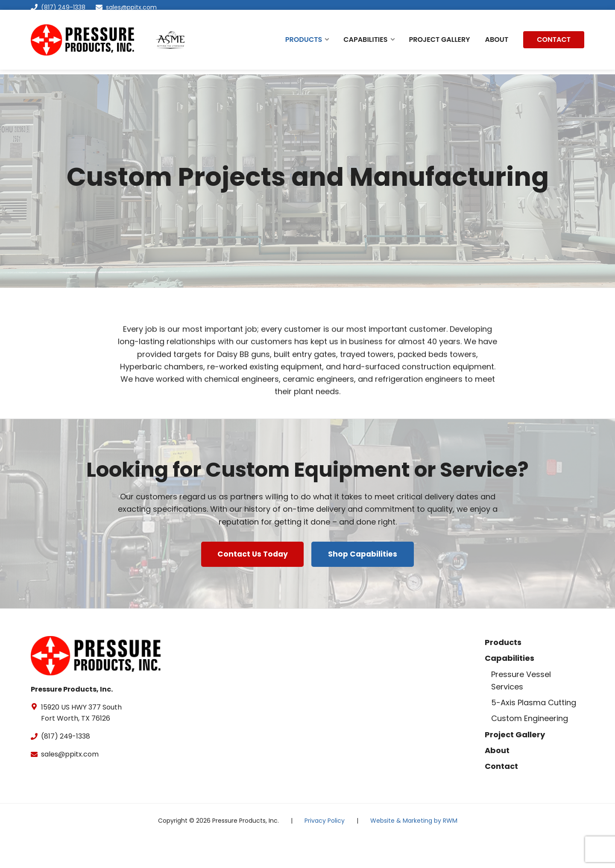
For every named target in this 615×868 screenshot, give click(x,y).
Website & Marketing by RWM (414, 850)
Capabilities (510, 688)
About (497, 780)
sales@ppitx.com (131, 7)
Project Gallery (515, 764)
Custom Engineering (530, 748)
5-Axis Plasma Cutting (534, 732)
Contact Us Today (251, 588)
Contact (501, 796)
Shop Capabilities (364, 588)
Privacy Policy (325, 850)
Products (503, 672)
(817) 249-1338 (58, 7)
